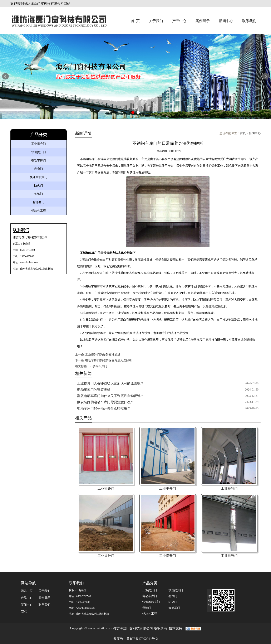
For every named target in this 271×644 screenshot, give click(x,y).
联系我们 (249, 21)
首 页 (135, 21)
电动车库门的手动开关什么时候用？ (104, 408)
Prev (5, 76)
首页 (243, 133)
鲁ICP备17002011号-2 (142, 639)
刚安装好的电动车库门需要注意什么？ (105, 402)
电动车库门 (39, 161)
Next (266, 76)
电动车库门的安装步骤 (94, 390)
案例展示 (203, 21)
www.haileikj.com (29, 262)
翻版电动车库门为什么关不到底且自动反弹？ (110, 396)
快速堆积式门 (39, 177)
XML (24, 612)
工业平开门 (168, 488)
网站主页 (27, 591)
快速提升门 (39, 152)
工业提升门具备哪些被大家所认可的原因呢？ (110, 383)
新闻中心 (226, 21)
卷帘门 (39, 169)
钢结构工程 (39, 211)
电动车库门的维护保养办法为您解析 (109, 360)
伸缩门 (39, 194)
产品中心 (179, 21)
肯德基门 (39, 202)
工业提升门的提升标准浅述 (103, 355)
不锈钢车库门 (98, 366)
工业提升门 (39, 144)
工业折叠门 (106, 488)
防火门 (39, 186)
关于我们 (156, 21)
